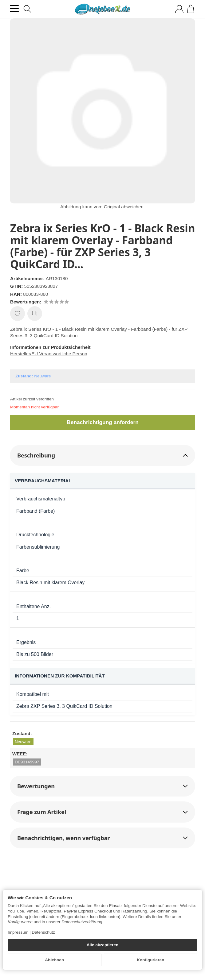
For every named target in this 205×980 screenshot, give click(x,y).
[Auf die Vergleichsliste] (35, 314)
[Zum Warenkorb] (191, 9)
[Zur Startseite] (102, 9)
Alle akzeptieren (103, 945)
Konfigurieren (150, 960)
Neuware (23, 742)
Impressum (18, 932)
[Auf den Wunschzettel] (18, 314)
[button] (102, 455)
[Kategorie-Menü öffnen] (14, 8)
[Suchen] (27, 9)
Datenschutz (43, 932)
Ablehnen (54, 960)
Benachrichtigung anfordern (103, 422)
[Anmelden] (179, 9)
